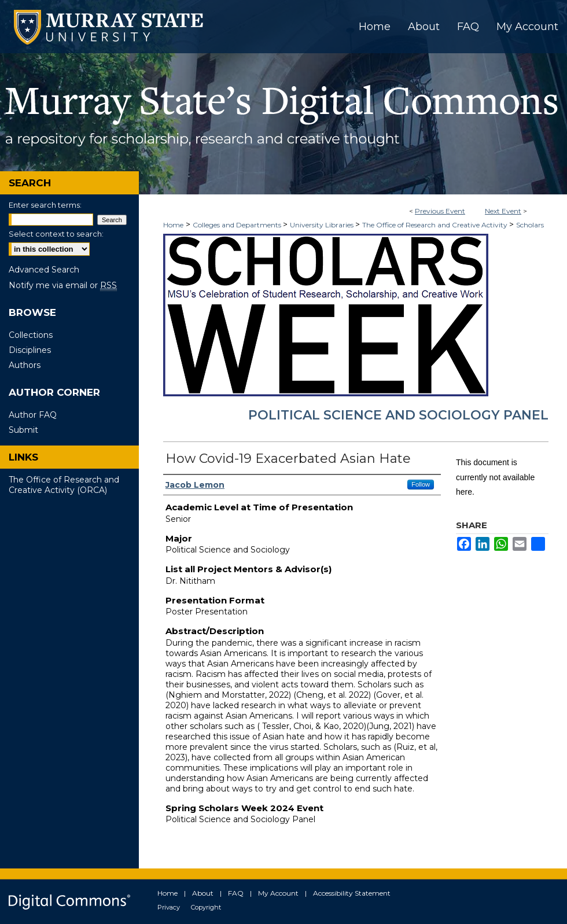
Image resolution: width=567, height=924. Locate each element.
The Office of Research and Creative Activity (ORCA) (64, 485)
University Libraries (323, 225)
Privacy (169, 907)
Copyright (206, 907)
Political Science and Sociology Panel (398, 415)
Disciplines (30, 350)
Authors (25, 365)
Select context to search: (56, 234)
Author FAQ (33, 415)
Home (173, 225)
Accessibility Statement (352, 893)
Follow (421, 484)
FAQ (236, 893)
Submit (23, 430)
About (203, 893)
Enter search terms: (45, 205)
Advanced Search (44, 270)
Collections (31, 335)
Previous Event (440, 211)
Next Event (503, 211)
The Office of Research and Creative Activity (436, 225)
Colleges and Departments (238, 225)
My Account (278, 893)
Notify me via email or (63, 285)
